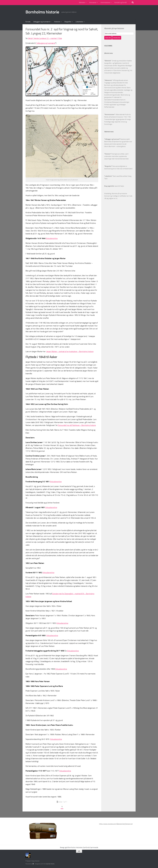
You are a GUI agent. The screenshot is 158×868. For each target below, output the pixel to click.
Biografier (68, 22)
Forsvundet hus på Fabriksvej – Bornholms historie (77, 425)
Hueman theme (50, 864)
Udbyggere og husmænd (41, 22)
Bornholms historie (42, 12)
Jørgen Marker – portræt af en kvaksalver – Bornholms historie (70, 352)
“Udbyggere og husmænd (45, 43)
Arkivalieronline (52, 238)
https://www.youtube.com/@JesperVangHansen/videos (117, 824)
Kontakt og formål (120, 2)
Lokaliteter (79, 22)
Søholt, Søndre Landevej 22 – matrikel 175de (45, 38)
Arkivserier (93, 2)
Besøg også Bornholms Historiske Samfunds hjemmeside (79, 847)
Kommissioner (105, 2)
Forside (28, 22)
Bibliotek (82, 2)
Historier (57, 22)
